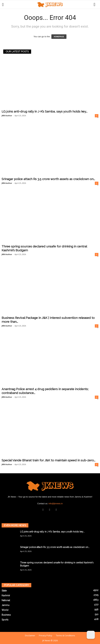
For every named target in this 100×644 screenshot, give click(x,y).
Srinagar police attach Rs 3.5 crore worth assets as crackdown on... (48, 179)
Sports (5, 620)
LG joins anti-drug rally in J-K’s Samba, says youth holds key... (44, 111)
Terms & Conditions (65, 635)
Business (6, 615)
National (6, 600)
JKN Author (7, 116)
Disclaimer (30, 635)
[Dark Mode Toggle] (91, 635)
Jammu (6, 605)
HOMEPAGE (59, 37)
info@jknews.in (56, 504)
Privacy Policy (46, 635)
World (5, 610)
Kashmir (6, 595)
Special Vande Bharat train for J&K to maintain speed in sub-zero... (48, 460)
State (4, 591)
